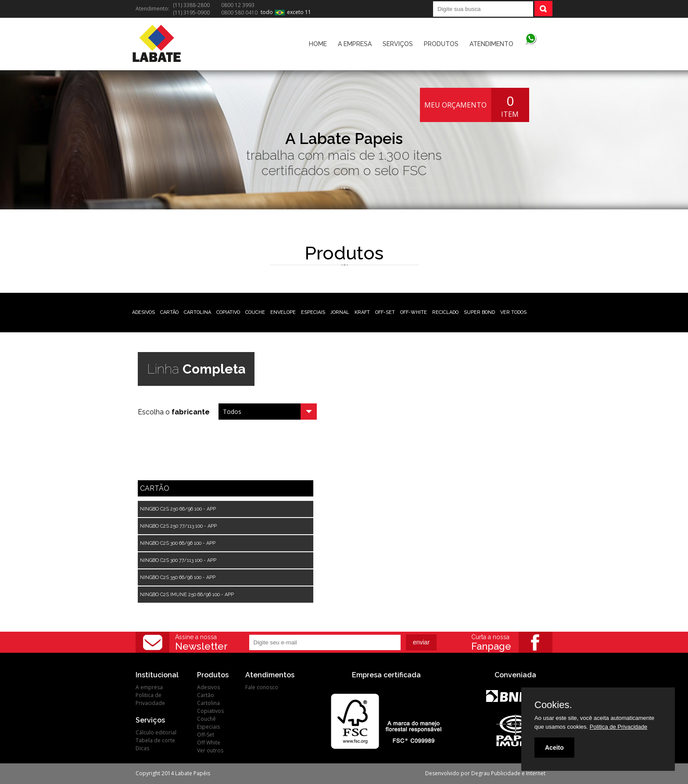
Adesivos (208, 687)
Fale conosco (262, 687)
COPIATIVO (228, 312)
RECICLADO (445, 312)
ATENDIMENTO (491, 44)
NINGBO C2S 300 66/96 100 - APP (178, 543)
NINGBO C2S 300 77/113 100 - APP (178, 560)
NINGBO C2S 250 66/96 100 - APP (178, 509)
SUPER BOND (479, 312)
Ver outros (210, 750)
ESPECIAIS (313, 312)
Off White (209, 743)
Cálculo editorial (156, 732)
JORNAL (340, 312)
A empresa (149, 687)
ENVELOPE (283, 312)
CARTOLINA (197, 312)
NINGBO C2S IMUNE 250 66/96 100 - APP (187, 595)
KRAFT (362, 312)
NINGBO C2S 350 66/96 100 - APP (178, 577)
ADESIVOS (143, 312)
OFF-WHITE (414, 312)
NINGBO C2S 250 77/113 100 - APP (178, 526)
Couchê (206, 719)
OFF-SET (385, 312)
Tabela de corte (155, 740)
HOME (318, 44)
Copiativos (210, 711)
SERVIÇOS (398, 44)
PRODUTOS (441, 44)
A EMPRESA (355, 44)
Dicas (142, 748)
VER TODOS (513, 312)
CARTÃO (169, 312)
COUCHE (255, 312)
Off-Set (206, 735)
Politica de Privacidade (150, 699)
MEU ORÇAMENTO (455, 105)
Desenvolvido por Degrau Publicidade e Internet (485, 773)
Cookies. (553, 705)
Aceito (554, 748)
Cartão (206, 695)
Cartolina (208, 703)
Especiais (208, 727)
